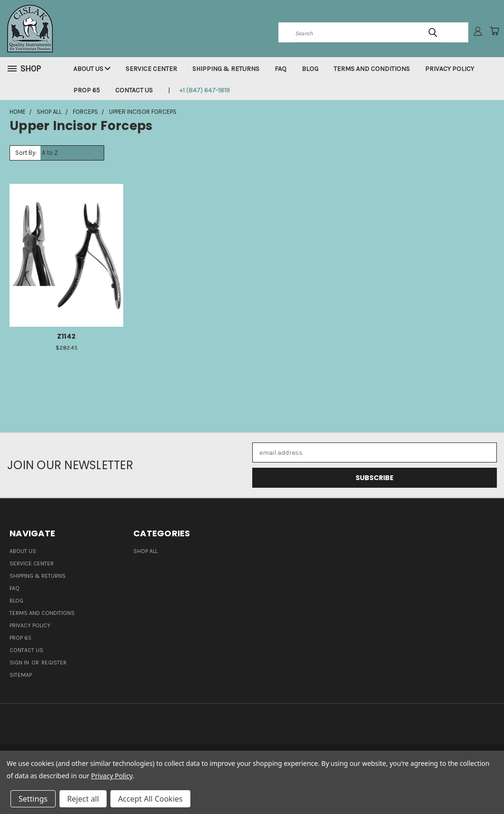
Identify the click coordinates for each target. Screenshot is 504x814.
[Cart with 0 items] (494, 31)
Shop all (145, 551)
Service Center (151, 69)
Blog (310, 69)
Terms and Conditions (372, 69)
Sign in (20, 663)
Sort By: (26, 153)
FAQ (281, 69)
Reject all (83, 799)
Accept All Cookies (150, 799)
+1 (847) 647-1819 (205, 90)
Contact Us (134, 90)
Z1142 (66, 336)
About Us (92, 69)
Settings (33, 799)
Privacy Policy (450, 69)
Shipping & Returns (226, 69)
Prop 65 (87, 90)
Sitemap (21, 675)
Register (54, 663)
